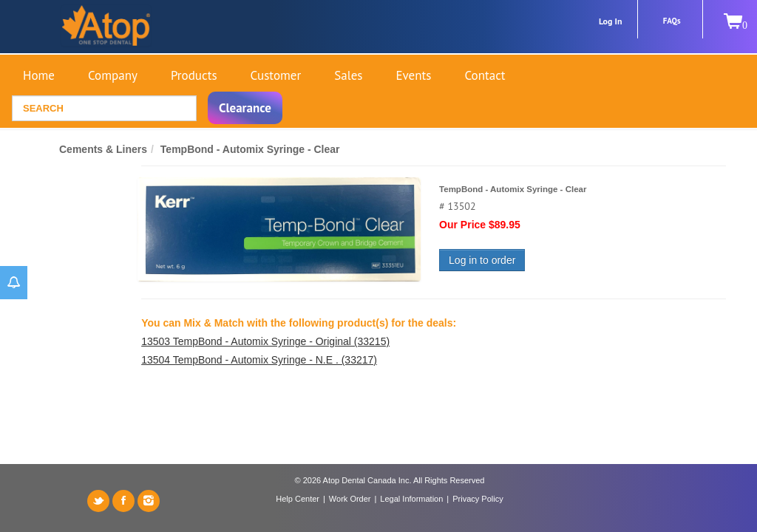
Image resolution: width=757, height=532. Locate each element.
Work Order (350, 499)
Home (39, 75)
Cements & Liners (103, 149)
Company (113, 75)
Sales (348, 75)
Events (413, 75)
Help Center (298, 499)
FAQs (672, 21)
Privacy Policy (478, 499)
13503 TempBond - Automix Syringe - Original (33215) (265, 341)
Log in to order (482, 260)
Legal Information (411, 499)
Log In (611, 21)
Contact (485, 75)
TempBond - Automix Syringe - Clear (250, 149)
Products (194, 75)
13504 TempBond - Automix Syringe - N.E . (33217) (259, 360)
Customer (276, 75)
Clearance (245, 108)
